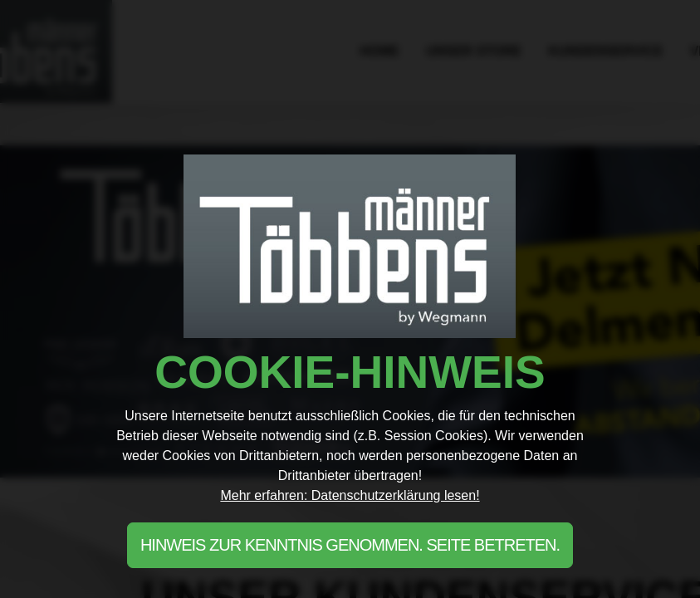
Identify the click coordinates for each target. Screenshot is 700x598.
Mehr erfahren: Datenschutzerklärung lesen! (350, 495)
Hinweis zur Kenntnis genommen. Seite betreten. (350, 545)
